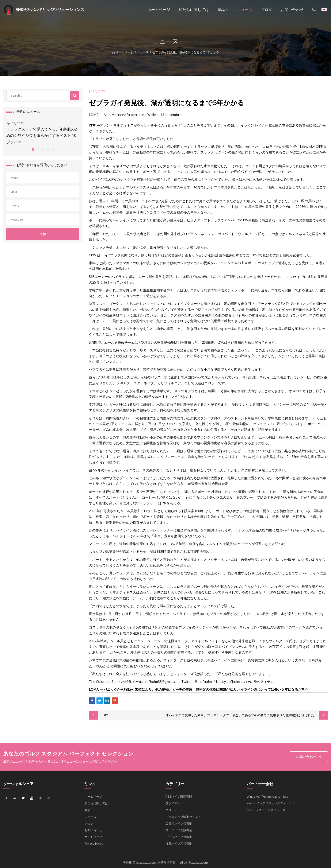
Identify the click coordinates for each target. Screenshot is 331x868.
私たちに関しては (194, 9)
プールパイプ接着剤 (179, 837)
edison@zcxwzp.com (194, 862)
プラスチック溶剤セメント (183, 817)
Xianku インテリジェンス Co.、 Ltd (270, 803)
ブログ (267, 9)
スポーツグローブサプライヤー (267, 810)
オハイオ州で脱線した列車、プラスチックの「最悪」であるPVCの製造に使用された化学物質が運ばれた (240, 715)
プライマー (173, 803)
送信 (43, 234)
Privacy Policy (94, 843)
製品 (221, 9)
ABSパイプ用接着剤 (179, 796)
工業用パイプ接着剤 (179, 823)
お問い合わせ (292, 9)
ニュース (245, 9)
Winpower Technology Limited (268, 796)
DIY (105, 715)
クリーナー (173, 810)
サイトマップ (93, 837)
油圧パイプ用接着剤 (179, 830)
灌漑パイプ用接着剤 (179, 843)
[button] (33, 149)
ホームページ (159, 9)
